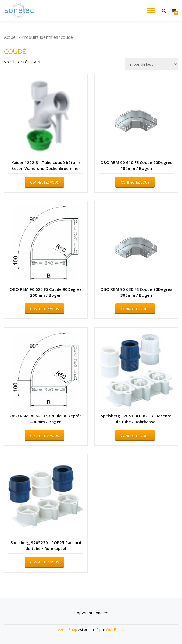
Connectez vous (44, 182)
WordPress (115, 629)
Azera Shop (68, 629)
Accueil (11, 37)
